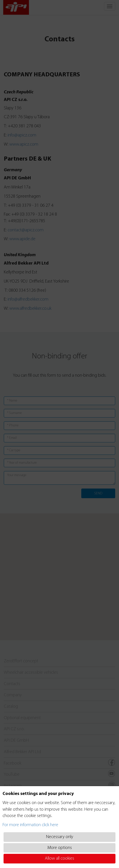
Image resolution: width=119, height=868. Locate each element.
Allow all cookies (59, 858)
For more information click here (30, 825)
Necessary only (60, 837)
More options (60, 848)
